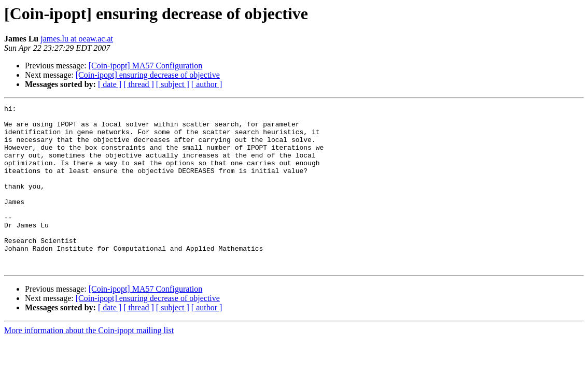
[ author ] (207, 84)
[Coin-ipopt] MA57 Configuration (146, 66)
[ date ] (110, 84)
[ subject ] (173, 84)
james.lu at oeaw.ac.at (77, 39)
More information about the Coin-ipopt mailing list (89, 363)
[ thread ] (139, 84)
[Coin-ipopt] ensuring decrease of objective (148, 75)
